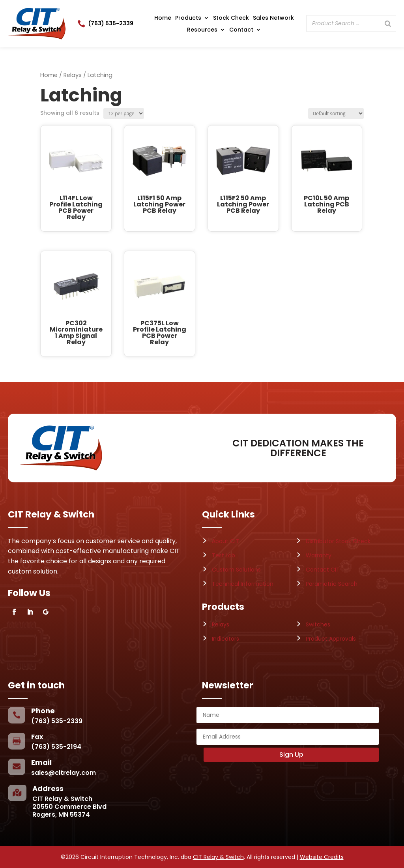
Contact (241, 30)
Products (188, 18)
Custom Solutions (236, 570)
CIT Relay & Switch (218, 857)
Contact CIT (323, 570)
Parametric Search (332, 584)
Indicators (225, 639)
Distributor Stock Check (338, 541)
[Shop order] (336, 113)
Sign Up (291, 755)
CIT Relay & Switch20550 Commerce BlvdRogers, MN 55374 (69, 807)
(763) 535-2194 (56, 747)
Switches (318, 624)
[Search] (388, 23)
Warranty (319, 555)
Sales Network (273, 18)
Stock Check (231, 18)
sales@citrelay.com (64, 773)
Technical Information (243, 584)
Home (163, 18)
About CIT (225, 541)
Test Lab (224, 555)
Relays (73, 75)
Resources (202, 30)
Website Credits (322, 857)
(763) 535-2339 (111, 23)
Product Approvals (331, 639)
